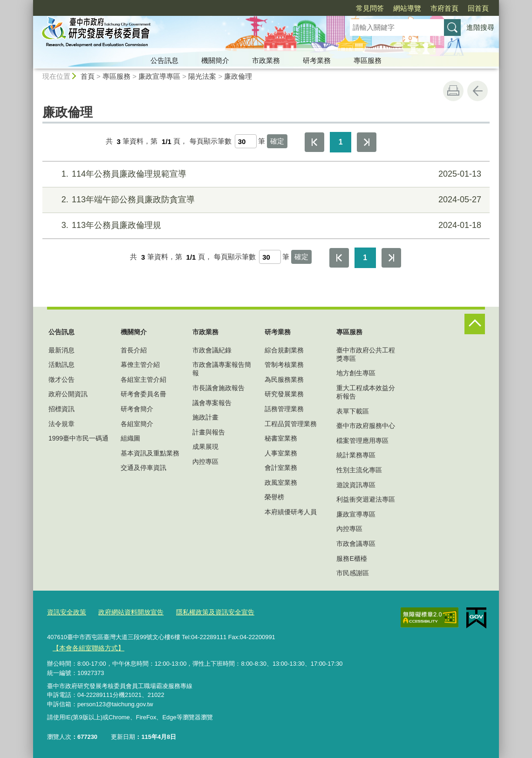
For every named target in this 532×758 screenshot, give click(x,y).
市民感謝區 (353, 573)
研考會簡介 (137, 409)
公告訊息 (164, 60)
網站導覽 (354, 8)
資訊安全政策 (65, 612)
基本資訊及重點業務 (150, 453)
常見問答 (316, 8)
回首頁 (425, 8)
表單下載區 (353, 411)
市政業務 (266, 60)
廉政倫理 (238, 76)
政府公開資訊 (68, 394)
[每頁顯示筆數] (246, 141)
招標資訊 (61, 409)
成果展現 (205, 447)
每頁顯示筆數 (211, 141)
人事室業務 (281, 453)
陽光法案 (202, 76)
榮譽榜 (274, 497)
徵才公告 (61, 379)
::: (29, 4)
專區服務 (368, 60)
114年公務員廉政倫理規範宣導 (265, 174)
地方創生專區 (356, 373)
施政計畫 (205, 417)
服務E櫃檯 (351, 558)
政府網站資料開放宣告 (126, 612)
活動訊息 (61, 365)
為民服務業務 (284, 379)
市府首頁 (391, 8)
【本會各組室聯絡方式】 (85, 647)
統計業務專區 (356, 455)
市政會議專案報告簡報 (222, 369)
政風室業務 (281, 482)
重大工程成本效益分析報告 (366, 392)
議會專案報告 (212, 403)
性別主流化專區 (359, 470)
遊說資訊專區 (356, 485)
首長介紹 (134, 350)
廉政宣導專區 (159, 76)
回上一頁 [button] (477, 91)
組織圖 (130, 438)
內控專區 (205, 462)
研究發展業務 (284, 394)
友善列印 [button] (453, 91)
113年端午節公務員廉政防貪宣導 (265, 200)
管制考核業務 (284, 365)
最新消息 (61, 350)
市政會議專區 (356, 544)
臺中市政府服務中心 (366, 426)
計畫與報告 (209, 432)
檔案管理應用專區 (362, 441)
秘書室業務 (281, 438)
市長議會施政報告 (218, 388)
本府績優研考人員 (291, 512)
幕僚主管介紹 (140, 365)
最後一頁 (367, 142)
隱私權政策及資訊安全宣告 (205, 612)
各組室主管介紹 (143, 379)
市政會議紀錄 (212, 350)
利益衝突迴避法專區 (366, 499)
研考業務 (317, 60)
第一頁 (314, 142)
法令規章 (61, 424)
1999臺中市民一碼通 (78, 438)
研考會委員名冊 (143, 394)
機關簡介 (215, 60)
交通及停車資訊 (143, 468)
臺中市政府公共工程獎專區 (366, 354)
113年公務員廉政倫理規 (265, 225)
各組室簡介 (137, 424)
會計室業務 (281, 468)
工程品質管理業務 (291, 424)
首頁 (88, 76)
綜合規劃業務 (284, 350)
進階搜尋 (480, 27)
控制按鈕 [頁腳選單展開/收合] (475, 324)
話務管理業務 (284, 409)
